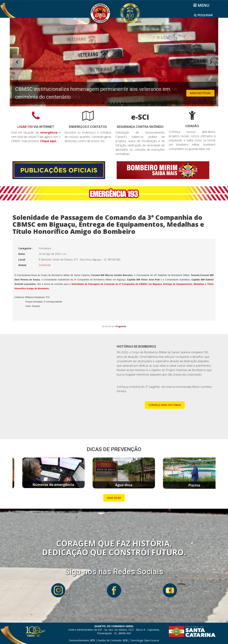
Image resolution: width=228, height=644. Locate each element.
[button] (114, 62)
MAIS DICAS (114, 498)
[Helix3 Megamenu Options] (202, 5)
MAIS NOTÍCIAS (200, 93)
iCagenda (121, 326)
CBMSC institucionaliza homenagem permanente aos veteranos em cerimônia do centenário (93, 93)
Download (45, 265)
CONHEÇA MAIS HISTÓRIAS (165, 405)
